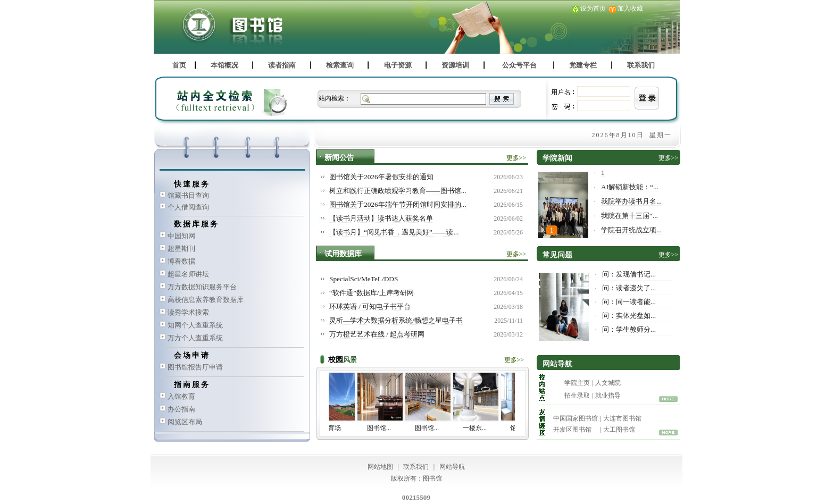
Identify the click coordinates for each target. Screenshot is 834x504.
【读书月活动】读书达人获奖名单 (381, 218)
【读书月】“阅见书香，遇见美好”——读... (394, 232)
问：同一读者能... (629, 302)
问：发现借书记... (629, 274)
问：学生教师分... (629, 329)
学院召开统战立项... (631, 230)
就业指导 (608, 396)
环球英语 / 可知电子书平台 (370, 306)
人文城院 (608, 383)
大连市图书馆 (622, 418)
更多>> (516, 158)
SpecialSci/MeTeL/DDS (364, 279)
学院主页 (577, 383)
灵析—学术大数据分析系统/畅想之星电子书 (396, 320)
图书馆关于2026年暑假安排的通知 (381, 177)
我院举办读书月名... (631, 201)
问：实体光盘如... (629, 316)
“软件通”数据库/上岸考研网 (372, 293)
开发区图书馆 (572, 430)
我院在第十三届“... (629, 216)
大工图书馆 (619, 430)
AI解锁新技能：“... (630, 187)
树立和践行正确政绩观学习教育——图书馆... (398, 191)
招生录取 (577, 396)
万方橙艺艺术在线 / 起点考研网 (377, 334)
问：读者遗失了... (629, 288)
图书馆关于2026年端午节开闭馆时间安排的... (398, 204)
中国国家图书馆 (576, 418)
